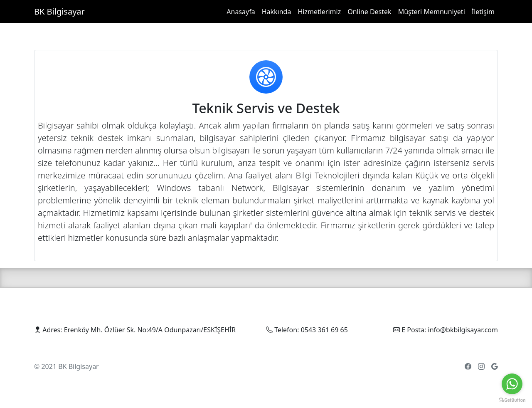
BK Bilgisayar (59, 11)
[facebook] (468, 366)
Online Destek (369, 12)
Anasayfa (241, 12)
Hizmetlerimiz (319, 12)
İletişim (483, 12)
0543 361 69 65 (324, 330)
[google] (495, 366)
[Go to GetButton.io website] (512, 400)
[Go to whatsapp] (512, 384)
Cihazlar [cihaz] (137, 366)
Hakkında (277, 12)
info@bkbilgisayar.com (463, 330)
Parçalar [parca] (112, 366)
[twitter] (481, 366)
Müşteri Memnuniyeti (432, 12)
